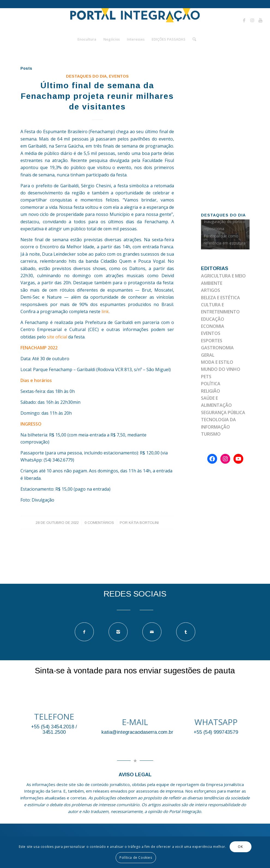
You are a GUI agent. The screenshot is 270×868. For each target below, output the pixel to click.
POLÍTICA (211, 384)
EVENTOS (119, 76)
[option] (225, 234)
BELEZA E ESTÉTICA (220, 298)
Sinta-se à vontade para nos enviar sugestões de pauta (135, 670)
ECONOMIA (213, 326)
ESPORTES (212, 341)
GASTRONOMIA (217, 348)
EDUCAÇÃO (213, 319)
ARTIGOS (211, 290)
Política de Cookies (136, 858)
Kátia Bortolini (144, 523)
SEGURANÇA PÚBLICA (223, 412)
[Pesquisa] (193, 39)
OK (240, 847)
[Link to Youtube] (260, 20)
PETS (206, 377)
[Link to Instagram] (252, 20)
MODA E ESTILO (217, 362)
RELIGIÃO (211, 391)
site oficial (56, 337)
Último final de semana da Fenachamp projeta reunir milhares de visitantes (97, 96)
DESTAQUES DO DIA (86, 76)
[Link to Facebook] (244, 20)
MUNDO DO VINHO (221, 369)
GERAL (208, 355)
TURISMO (211, 434)
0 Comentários (99, 523)
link (105, 311)
